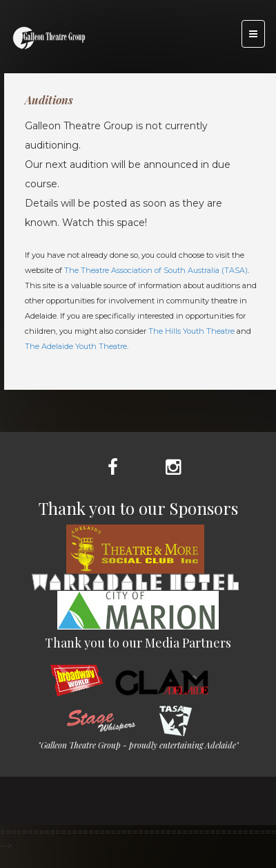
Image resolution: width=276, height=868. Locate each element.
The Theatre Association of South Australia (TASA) (156, 270)
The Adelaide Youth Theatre (76, 346)
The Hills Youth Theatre (191, 331)
